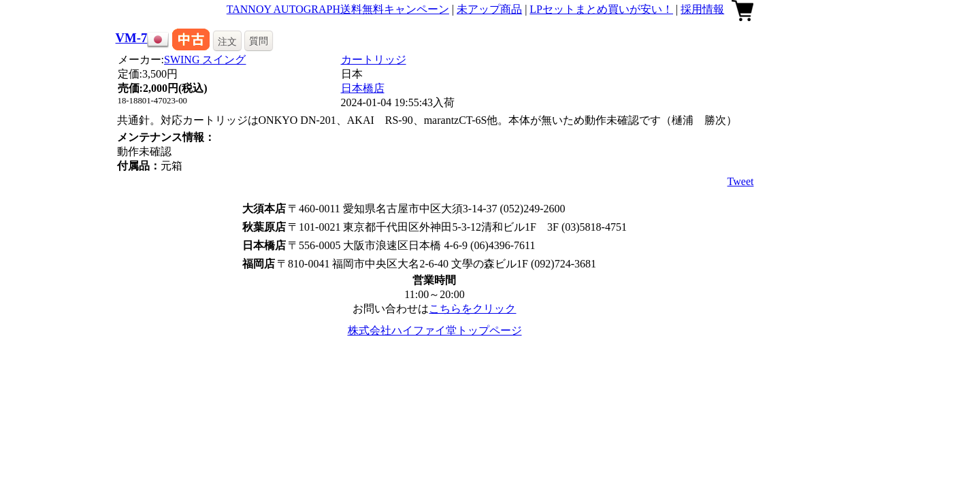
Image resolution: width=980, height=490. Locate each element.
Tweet (741, 181)
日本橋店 (363, 88)
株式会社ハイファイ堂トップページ (435, 330)
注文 (227, 42)
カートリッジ (374, 60)
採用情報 (702, 9)
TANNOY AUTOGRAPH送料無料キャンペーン (338, 9)
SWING (205, 60)
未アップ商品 (489, 9)
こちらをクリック (472, 309)
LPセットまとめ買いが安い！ (601, 9)
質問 (259, 41)
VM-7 (132, 38)
